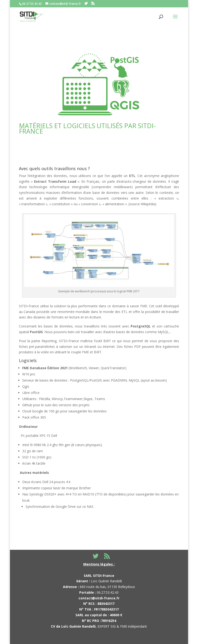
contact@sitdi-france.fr (99, 598)
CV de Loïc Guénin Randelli (73, 626)
